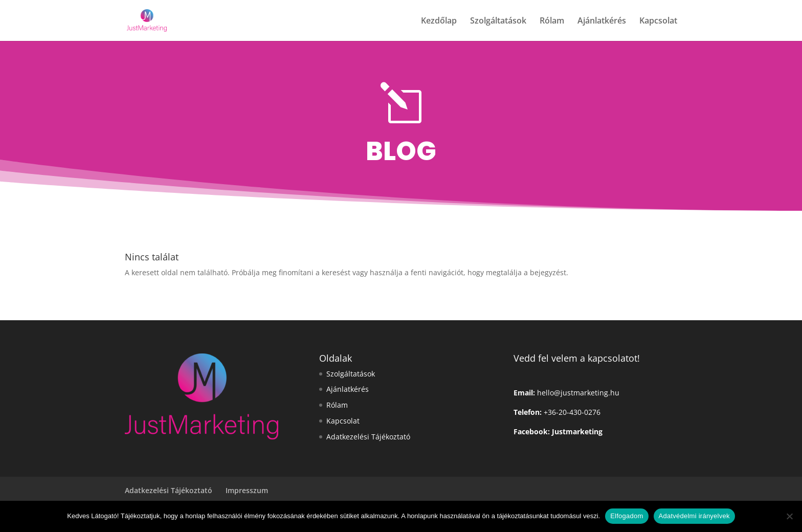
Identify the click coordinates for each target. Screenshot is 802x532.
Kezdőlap (439, 21)
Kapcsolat (658, 21)
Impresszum (247, 490)
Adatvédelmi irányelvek (694, 516)
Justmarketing (577, 431)
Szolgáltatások (498, 21)
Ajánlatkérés (602, 21)
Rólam (552, 21)
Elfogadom (627, 516)
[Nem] (789, 516)
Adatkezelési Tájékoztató (368, 437)
